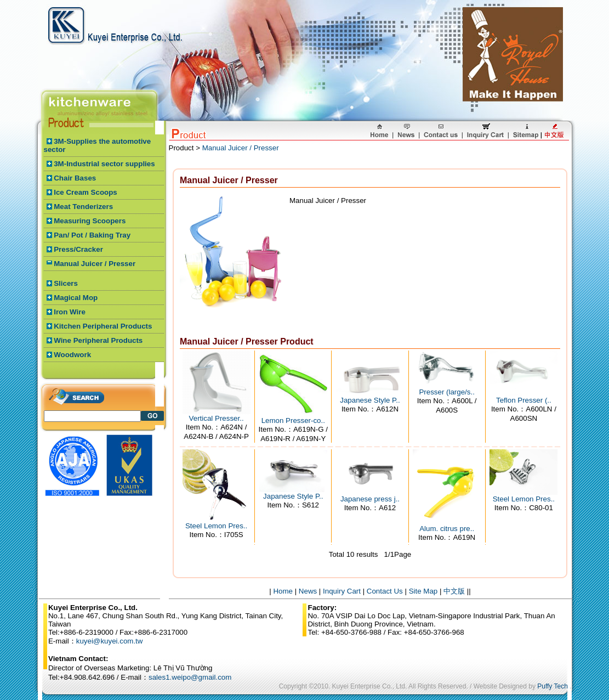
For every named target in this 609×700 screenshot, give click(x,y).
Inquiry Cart (342, 591)
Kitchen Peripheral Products (103, 326)
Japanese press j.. (370, 499)
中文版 (454, 591)
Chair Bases (75, 178)
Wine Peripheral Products (98, 340)
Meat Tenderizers (83, 207)
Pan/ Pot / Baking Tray (92, 235)
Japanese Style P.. (370, 400)
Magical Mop (76, 298)
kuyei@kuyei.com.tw (110, 641)
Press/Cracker (78, 249)
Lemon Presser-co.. (293, 420)
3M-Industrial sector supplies (104, 164)
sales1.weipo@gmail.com (190, 677)
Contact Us (385, 591)
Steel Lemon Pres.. (216, 526)
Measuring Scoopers (90, 221)
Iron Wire (70, 312)
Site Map (423, 591)
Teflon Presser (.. (524, 400)
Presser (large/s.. (446, 392)
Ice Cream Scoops (86, 192)
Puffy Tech (553, 686)
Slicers (66, 283)
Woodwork (72, 355)
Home (283, 591)
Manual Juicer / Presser (95, 264)
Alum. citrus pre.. (447, 529)
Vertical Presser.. (217, 418)
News (308, 591)
